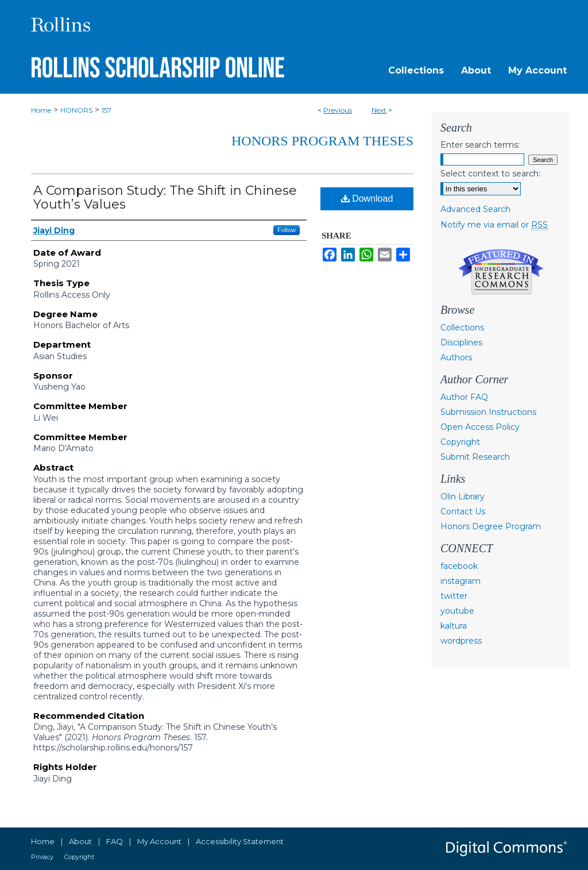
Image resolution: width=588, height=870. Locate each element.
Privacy (42, 857)
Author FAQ (464, 397)
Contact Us (463, 511)
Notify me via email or (494, 225)
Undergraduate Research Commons (501, 272)
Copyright (460, 442)
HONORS (76, 110)
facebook (459, 566)
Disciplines (461, 342)
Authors (456, 357)
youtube (457, 611)
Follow (287, 230)
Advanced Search (475, 209)
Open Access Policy (480, 427)
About (80, 841)
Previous (338, 110)
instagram (461, 581)
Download (367, 199)
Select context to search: (490, 174)
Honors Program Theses (322, 141)
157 (107, 110)
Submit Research (475, 457)
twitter (454, 596)
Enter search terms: (480, 145)
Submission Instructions (488, 412)
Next (379, 110)
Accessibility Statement (240, 841)
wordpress (461, 641)
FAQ (115, 841)
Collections (462, 328)
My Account (159, 841)
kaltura (454, 626)
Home (41, 110)
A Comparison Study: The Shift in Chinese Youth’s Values (165, 197)
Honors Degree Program (491, 526)
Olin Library (463, 496)
